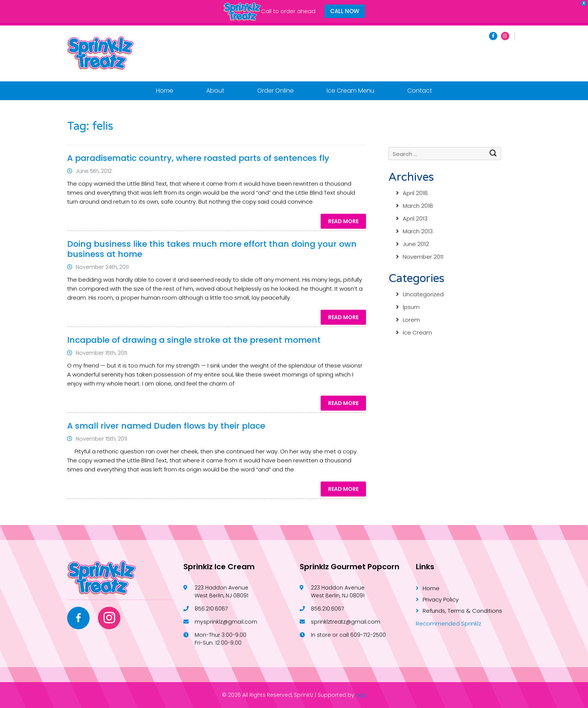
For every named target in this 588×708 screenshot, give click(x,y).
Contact (420, 91)
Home (165, 91)
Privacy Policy (441, 599)
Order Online (275, 91)
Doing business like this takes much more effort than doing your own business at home (212, 249)
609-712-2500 (368, 635)
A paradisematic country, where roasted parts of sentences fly (198, 158)
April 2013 (415, 218)
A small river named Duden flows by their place (166, 426)
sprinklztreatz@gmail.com (346, 622)
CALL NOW (345, 11)
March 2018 (418, 206)
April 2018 (415, 193)
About (215, 91)
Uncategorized (423, 294)
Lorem (411, 320)
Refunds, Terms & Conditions (462, 611)
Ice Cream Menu (350, 91)
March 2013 (418, 231)
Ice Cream (417, 332)
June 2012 (416, 244)
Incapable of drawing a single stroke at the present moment (194, 340)
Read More (343, 221)
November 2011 (423, 257)
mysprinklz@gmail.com (226, 622)
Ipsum (411, 307)
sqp (361, 695)
